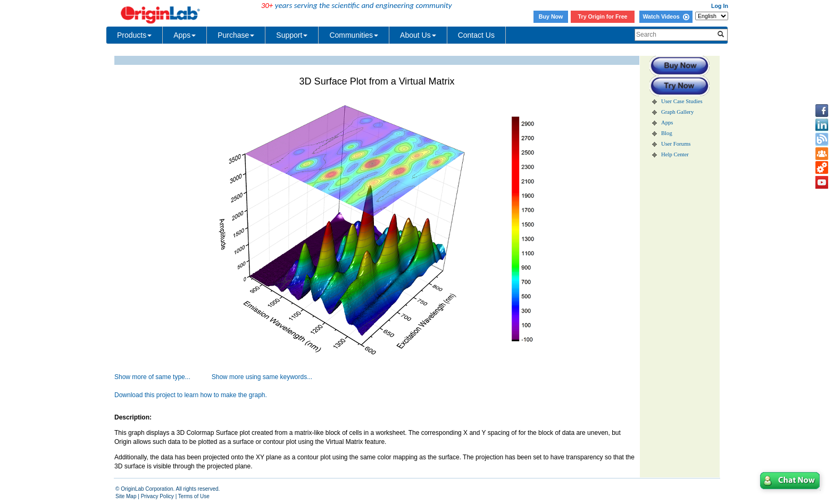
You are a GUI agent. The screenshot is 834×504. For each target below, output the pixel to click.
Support (292, 35)
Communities (354, 35)
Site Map (126, 496)
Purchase (236, 35)
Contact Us (476, 35)
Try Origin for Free (603, 16)
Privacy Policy (157, 496)
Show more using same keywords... (262, 377)
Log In (720, 6)
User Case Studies (682, 101)
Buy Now (551, 16)
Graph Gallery (677, 112)
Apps (185, 35)
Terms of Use (194, 496)
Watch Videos (666, 16)
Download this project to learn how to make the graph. (191, 395)
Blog (667, 133)
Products (134, 35)
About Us (418, 35)
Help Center (675, 154)
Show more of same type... (152, 377)
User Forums (676, 144)
